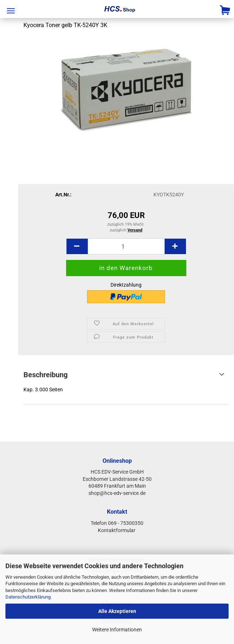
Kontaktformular (117, 530)
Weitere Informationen (117, 630)
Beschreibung (45, 375)
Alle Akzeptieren (117, 611)
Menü (11, 11)
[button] (77, 246)
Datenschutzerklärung (28, 597)
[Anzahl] (126, 246)
